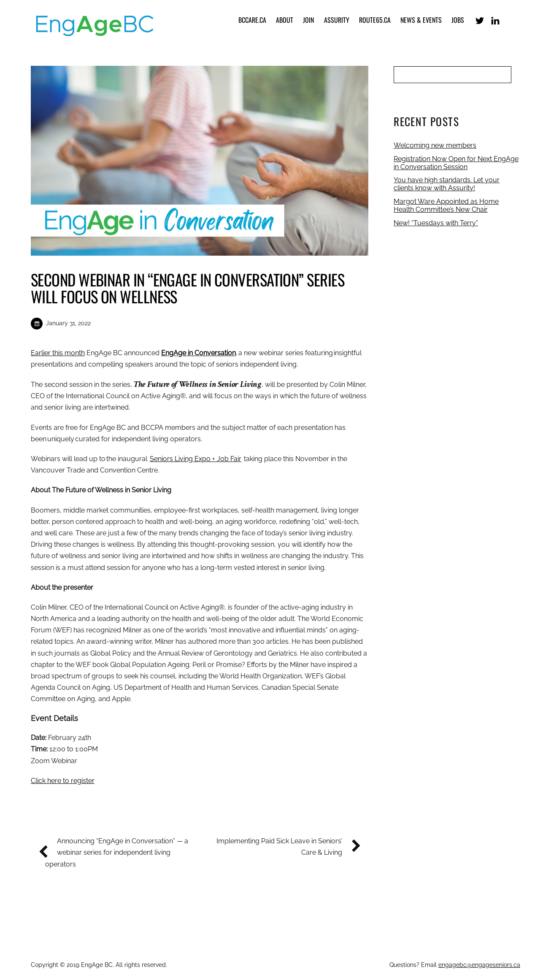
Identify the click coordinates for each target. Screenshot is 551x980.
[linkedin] (495, 20)
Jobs (458, 20)
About (285, 20)
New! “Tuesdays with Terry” (436, 223)
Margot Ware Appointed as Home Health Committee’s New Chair (446, 205)
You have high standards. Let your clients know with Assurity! (447, 184)
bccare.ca (252, 20)
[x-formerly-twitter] (480, 20)
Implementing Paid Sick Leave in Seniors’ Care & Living (285, 846)
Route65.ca (375, 20)
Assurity (337, 20)
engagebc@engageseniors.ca (479, 965)
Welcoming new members (435, 145)
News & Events (421, 20)
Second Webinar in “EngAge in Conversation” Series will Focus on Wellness (188, 288)
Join (308, 20)
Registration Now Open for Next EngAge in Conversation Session (456, 163)
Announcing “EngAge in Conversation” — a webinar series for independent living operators (117, 852)
